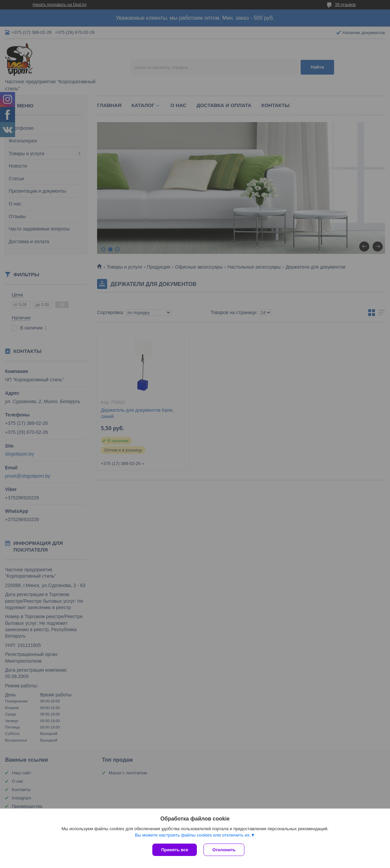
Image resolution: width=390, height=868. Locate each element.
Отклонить (224, 850)
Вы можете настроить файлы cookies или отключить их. (193, 835)
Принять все (175, 850)
